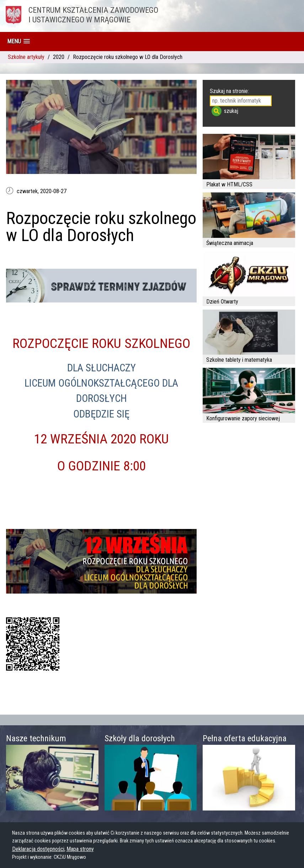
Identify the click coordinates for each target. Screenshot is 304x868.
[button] (18, 41)
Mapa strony (80, 849)
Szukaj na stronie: (229, 91)
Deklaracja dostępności (38, 849)
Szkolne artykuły (26, 57)
